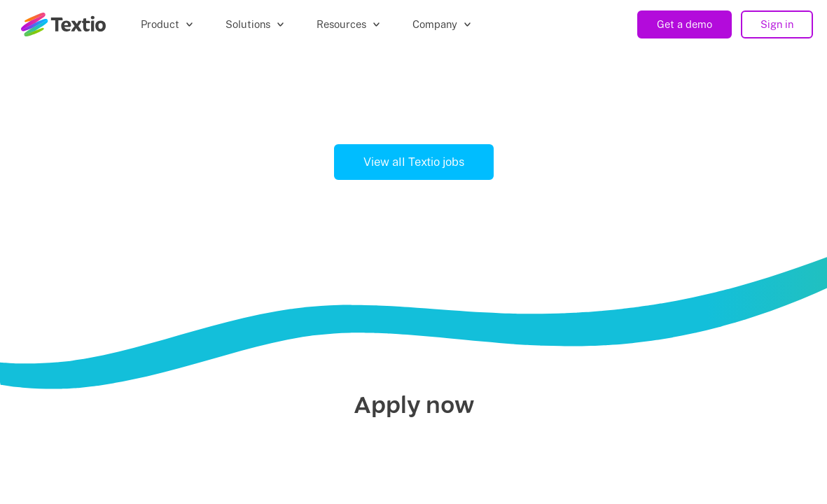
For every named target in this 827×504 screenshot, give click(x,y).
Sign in (777, 24)
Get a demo (684, 24)
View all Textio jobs (414, 162)
